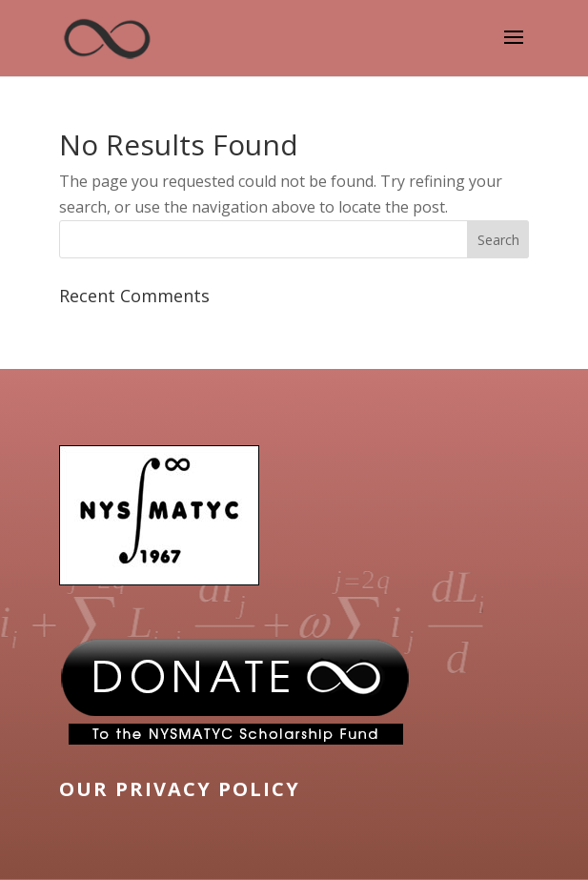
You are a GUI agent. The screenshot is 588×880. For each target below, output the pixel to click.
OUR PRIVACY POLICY (180, 789)
